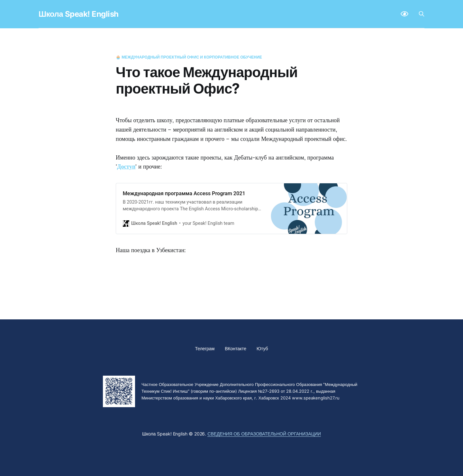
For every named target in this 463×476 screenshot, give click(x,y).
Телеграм (205, 348)
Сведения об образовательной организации (264, 434)
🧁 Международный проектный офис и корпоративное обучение (189, 57)
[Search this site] (422, 14)
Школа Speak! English (79, 14)
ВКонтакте (236, 348)
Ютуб (262, 348)
